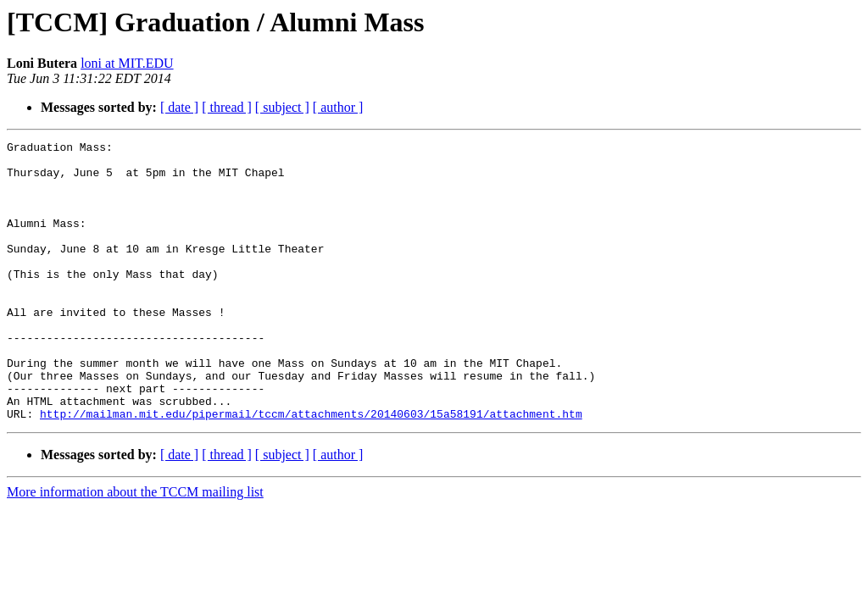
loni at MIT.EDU (127, 63)
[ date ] (179, 107)
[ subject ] (282, 107)
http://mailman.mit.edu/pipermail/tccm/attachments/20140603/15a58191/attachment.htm (311, 469)
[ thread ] (227, 107)
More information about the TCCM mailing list (135, 548)
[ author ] (338, 107)
